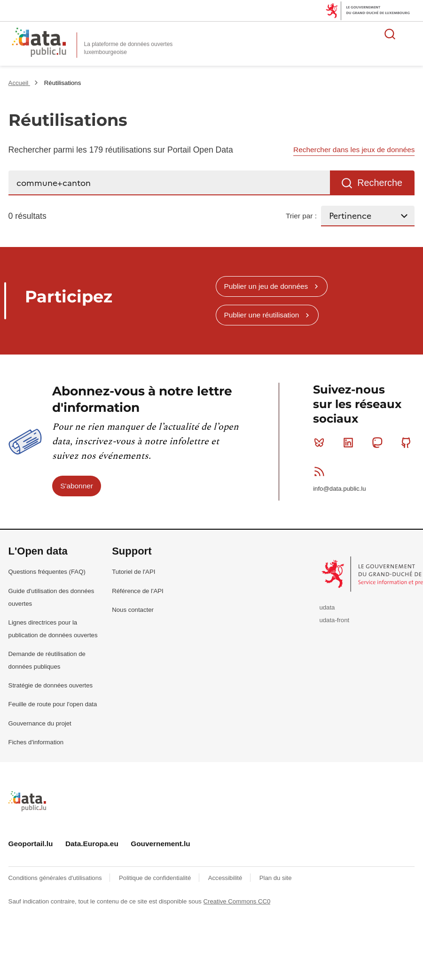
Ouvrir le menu (411, 34)
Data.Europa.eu (92, 844)
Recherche (380, 183)
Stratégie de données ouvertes (51, 685)
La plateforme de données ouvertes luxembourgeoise (129, 48)
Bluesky (321, 442)
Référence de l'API (138, 591)
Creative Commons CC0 (237, 901)
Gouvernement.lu (161, 844)
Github (408, 442)
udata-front (334, 620)
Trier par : (301, 216)
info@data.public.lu (339, 489)
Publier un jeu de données (266, 286)
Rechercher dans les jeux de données (354, 150)
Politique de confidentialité (156, 878)
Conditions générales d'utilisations (56, 878)
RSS (321, 471)
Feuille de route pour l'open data (53, 704)
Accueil (19, 83)
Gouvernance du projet (40, 723)
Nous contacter (133, 610)
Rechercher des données (390, 34)
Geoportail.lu (31, 844)
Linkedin (350, 442)
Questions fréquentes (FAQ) (47, 572)
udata (327, 607)
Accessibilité (226, 878)
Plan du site (276, 878)
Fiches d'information (36, 742)
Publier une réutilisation (261, 315)
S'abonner (77, 486)
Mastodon (379, 442)
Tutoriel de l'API (133, 572)
